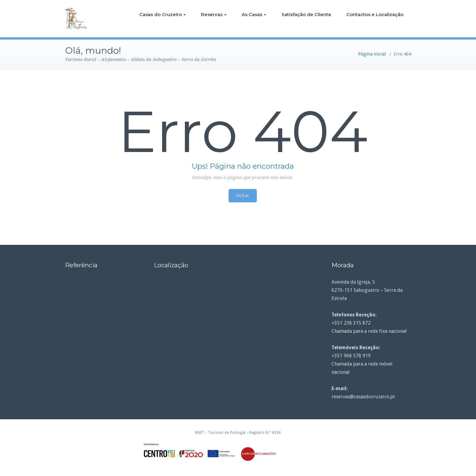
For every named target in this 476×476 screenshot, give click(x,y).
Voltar (243, 196)
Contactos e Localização (375, 14)
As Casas (254, 14)
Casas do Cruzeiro (163, 14)
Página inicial (372, 54)
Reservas (214, 14)
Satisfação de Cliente (306, 14)
